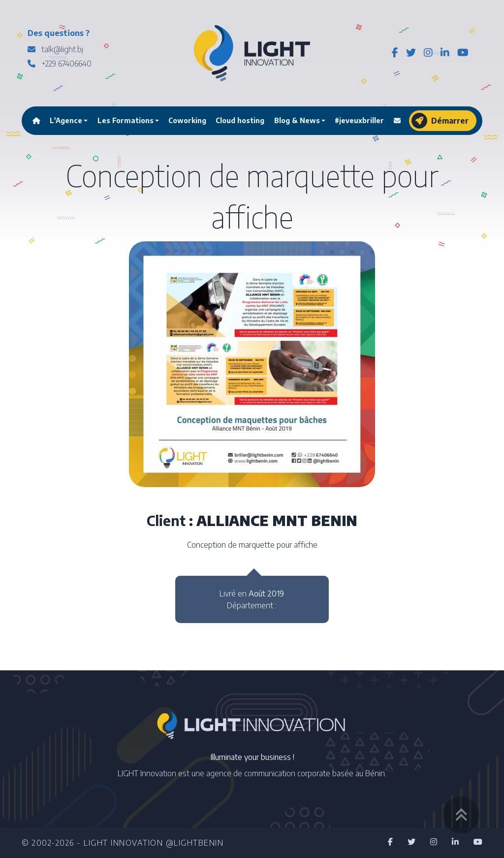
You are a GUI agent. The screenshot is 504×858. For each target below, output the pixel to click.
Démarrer (440, 121)
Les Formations (126, 120)
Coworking (187, 120)
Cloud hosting (240, 120)
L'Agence (66, 120)
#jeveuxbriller (359, 120)
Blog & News (297, 120)
